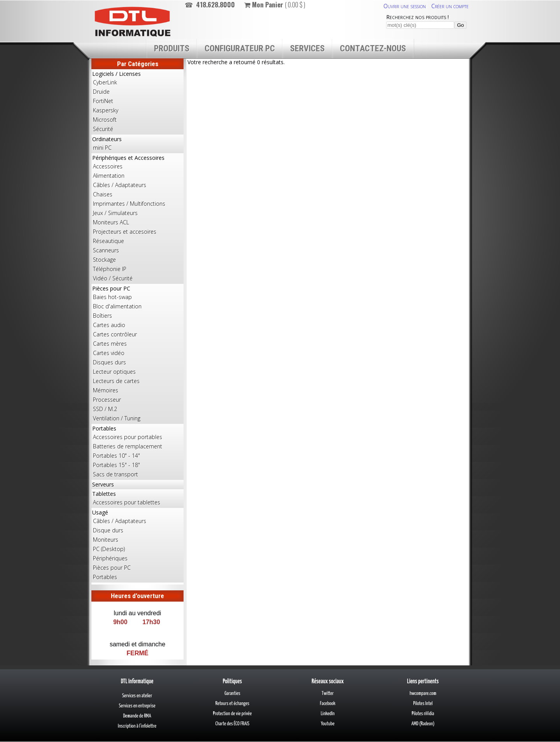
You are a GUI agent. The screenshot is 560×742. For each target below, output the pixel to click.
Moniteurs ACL (111, 222)
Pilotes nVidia (423, 714)
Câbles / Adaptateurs (120, 185)
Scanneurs (106, 250)
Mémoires (106, 390)
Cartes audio (109, 325)
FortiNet (103, 101)
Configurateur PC (240, 48)
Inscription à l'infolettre (137, 726)
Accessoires (108, 166)
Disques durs (109, 362)
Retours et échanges (232, 704)
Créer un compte (450, 6)
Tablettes (137, 499)
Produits (172, 48)
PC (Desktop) (109, 549)
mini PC (102, 148)
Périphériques (110, 558)
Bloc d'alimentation (117, 306)
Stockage (104, 260)
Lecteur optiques (114, 372)
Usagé (137, 545)
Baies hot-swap (112, 297)
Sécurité (103, 129)
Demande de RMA (137, 716)
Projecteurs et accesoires (125, 232)
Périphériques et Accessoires (137, 219)
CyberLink (105, 82)
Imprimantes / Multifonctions (129, 204)
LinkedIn (328, 714)
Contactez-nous (373, 48)
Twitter (328, 694)
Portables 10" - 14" (116, 456)
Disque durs (108, 530)
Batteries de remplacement (128, 446)
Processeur (107, 400)
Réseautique (108, 241)
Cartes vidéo (109, 353)
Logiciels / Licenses (137, 102)
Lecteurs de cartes (116, 381)
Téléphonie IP (110, 269)
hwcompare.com (423, 694)
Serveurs (103, 484)
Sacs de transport (115, 474)
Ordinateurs (137, 144)
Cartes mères (110, 344)
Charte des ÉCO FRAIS (233, 724)
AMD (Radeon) (423, 724)
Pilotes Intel (423, 704)
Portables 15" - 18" (116, 465)
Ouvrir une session (405, 6)
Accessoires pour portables (128, 437)
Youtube (328, 724)
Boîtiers (102, 316)
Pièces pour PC (137, 354)
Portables (137, 452)
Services (307, 48)
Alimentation (109, 176)
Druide (101, 92)
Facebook (328, 704)
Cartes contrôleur (115, 334)
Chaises (103, 194)
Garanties (232, 694)
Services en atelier (137, 696)
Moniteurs (106, 540)
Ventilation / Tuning (117, 418)
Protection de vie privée (232, 714)
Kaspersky (106, 110)
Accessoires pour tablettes (127, 502)
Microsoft (105, 120)
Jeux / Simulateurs (115, 213)
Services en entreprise (137, 706)
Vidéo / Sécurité (113, 278)
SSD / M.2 (105, 409)
